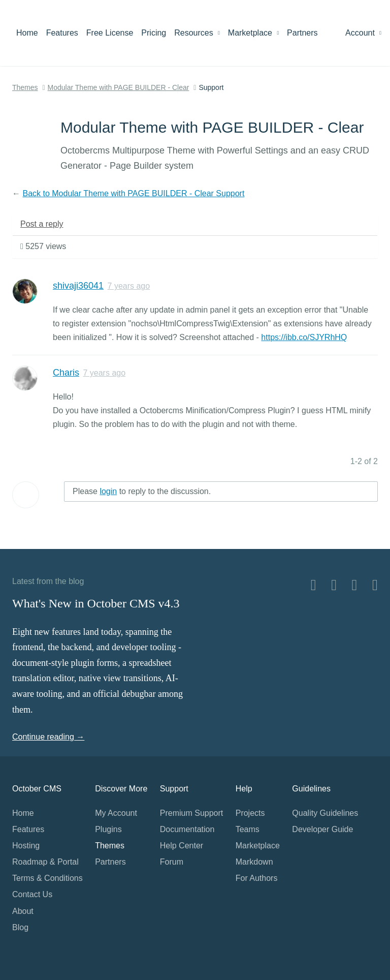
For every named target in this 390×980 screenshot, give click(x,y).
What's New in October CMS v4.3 (96, 603)
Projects (250, 813)
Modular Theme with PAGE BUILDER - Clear (119, 87)
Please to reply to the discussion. (142, 491)
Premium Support (192, 813)
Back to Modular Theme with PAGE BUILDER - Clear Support (133, 193)
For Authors (257, 878)
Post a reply (42, 224)
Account (363, 33)
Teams (248, 829)
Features (62, 33)
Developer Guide (322, 829)
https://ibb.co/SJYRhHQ (304, 337)
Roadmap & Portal (45, 862)
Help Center (182, 846)
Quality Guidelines (325, 813)
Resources (197, 33)
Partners (302, 33)
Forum (172, 862)
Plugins (108, 829)
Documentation (187, 829)
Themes (25, 87)
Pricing (154, 33)
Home (27, 33)
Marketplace (253, 33)
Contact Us (32, 894)
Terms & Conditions (47, 878)
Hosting (26, 846)
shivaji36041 (78, 286)
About (23, 911)
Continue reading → (48, 737)
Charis (66, 373)
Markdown (254, 862)
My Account (116, 813)
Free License (110, 33)
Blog (20, 927)
